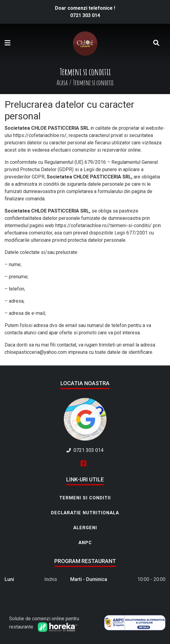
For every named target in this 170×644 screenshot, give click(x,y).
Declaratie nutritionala (85, 513)
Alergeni (85, 528)
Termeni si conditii (85, 498)
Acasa (62, 83)
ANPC (85, 543)
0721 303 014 (85, 15)
